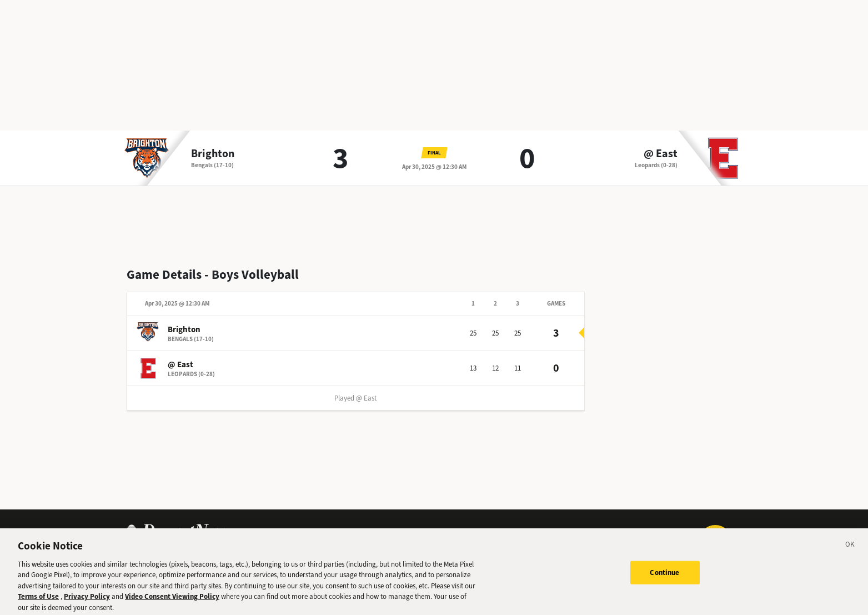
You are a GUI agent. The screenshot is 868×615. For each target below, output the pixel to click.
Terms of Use (38, 600)
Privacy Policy (87, 600)
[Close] (850, 549)
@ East (661, 154)
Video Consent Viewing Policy (172, 600)
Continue (664, 576)
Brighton (213, 154)
